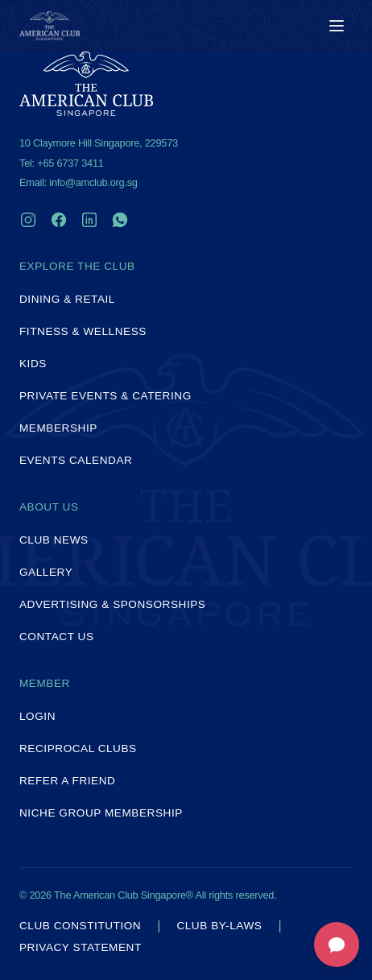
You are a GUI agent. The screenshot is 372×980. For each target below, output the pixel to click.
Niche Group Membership (101, 813)
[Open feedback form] (337, 945)
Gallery (46, 572)
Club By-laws (219, 926)
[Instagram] (28, 220)
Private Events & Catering (105, 396)
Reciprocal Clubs (78, 748)
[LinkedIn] (89, 220)
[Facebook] (59, 220)
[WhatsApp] (120, 220)
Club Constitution (80, 926)
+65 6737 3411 (70, 163)
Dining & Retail (67, 299)
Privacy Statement (81, 948)
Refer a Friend (67, 781)
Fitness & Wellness (83, 331)
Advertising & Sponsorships (112, 604)
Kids (33, 364)
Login (37, 716)
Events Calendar (76, 460)
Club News (54, 540)
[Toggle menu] (337, 26)
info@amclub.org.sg (93, 182)
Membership (58, 428)
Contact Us (57, 637)
